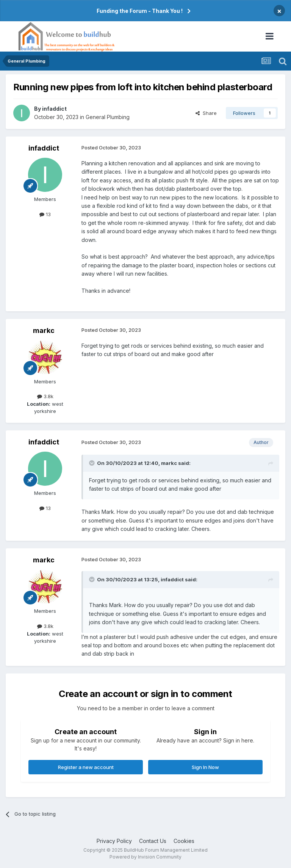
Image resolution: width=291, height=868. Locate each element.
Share (206, 113)
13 (45, 214)
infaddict (54, 109)
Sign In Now (205, 767)
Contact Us (153, 841)
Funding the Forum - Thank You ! (140, 11)
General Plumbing (108, 117)
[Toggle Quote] (92, 463)
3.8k (45, 396)
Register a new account (86, 767)
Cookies (184, 841)
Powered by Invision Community (145, 857)
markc (44, 330)
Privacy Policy (114, 841)
